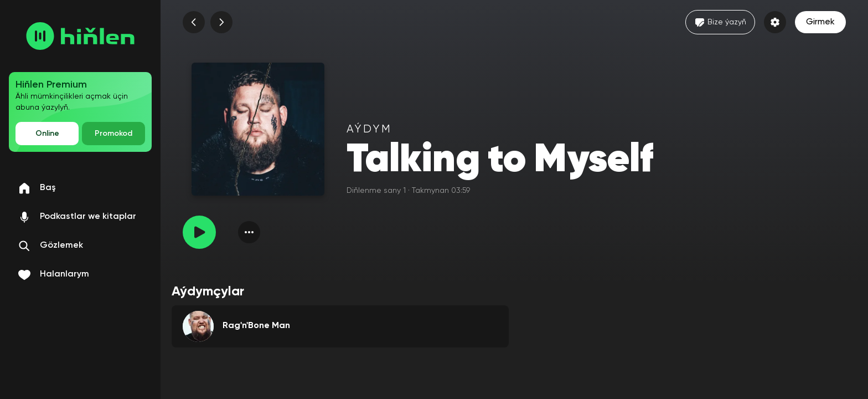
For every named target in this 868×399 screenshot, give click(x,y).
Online (47, 134)
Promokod (113, 134)
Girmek (820, 22)
